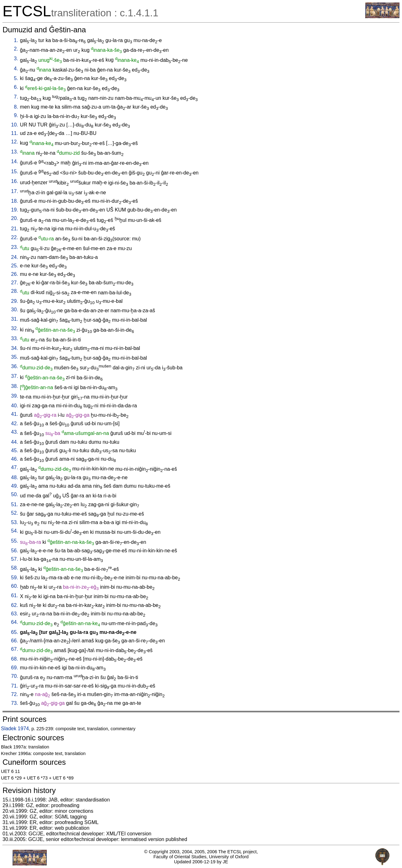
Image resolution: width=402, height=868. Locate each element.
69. (14, 668)
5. (16, 78)
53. (14, 522)
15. (14, 171)
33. (14, 338)
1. (16, 40)
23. (14, 247)
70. (14, 676)
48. (14, 477)
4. (16, 69)
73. (14, 703)
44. (14, 442)
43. (14, 432)
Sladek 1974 (15, 729)
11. (14, 133)
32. (14, 328)
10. (14, 125)
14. (14, 161)
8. (16, 107)
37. (14, 376)
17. (14, 191)
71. (14, 686)
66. (14, 641)
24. (14, 257)
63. (14, 614)
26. (14, 274)
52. (14, 513)
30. (14, 310)
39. (14, 396)
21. (14, 229)
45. (14, 450)
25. (14, 266)
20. (14, 218)
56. (14, 551)
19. (14, 210)
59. (14, 578)
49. (14, 486)
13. (14, 152)
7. (16, 97)
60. (14, 586)
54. (14, 531)
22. (14, 237)
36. (14, 366)
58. (14, 568)
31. (14, 319)
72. (14, 694)
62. (14, 605)
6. (16, 87)
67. (14, 649)
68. (14, 659)
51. (14, 504)
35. (14, 357)
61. (14, 595)
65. (14, 632)
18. (14, 201)
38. (14, 386)
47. (14, 467)
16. (14, 181)
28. (14, 291)
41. (14, 414)
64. (14, 622)
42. (14, 423)
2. (16, 49)
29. (14, 301)
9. (16, 115)
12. (14, 142)
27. (14, 283)
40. (14, 406)
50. (14, 494)
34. (14, 348)
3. (16, 59)
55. (14, 541)
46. (14, 459)
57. (14, 559)
